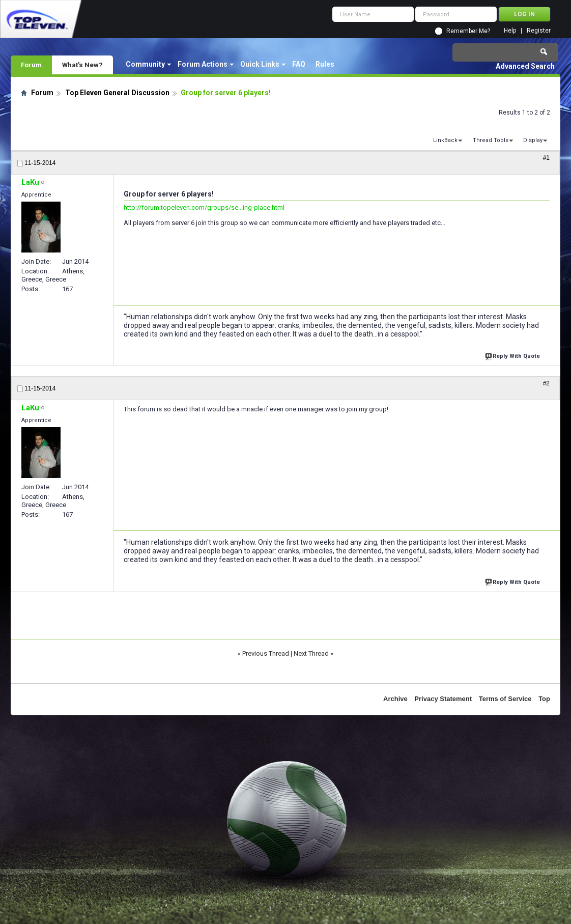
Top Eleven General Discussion (117, 93)
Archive (395, 699)
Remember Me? (468, 31)
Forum (31, 65)
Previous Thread (266, 653)
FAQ (299, 64)
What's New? (82, 65)
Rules (325, 64)
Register (539, 31)
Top (544, 699)
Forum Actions (203, 64)
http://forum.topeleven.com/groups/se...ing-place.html (204, 207)
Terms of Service (505, 699)
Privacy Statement (443, 699)
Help (510, 31)
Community (145, 64)
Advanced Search (525, 66)
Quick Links (260, 64)
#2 (546, 383)
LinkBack (445, 140)
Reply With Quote (513, 355)
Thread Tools (491, 140)
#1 (546, 158)
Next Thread (311, 653)
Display (533, 140)
